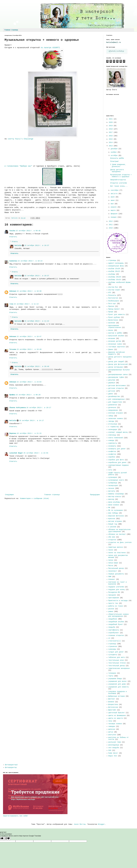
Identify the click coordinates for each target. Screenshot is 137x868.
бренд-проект (114, 309)
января (114, 217)
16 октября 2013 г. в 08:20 (28, 395)
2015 (111, 139)
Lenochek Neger (16, 453)
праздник (112, 595)
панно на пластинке (117, 553)
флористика (113, 705)
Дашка (111, 350)
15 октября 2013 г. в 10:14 (30, 261)
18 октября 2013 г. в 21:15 (29, 433)
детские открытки (116, 388)
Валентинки (113, 320)
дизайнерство (114, 397)
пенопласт (113, 571)
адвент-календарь (116, 263)
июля (113, 197)
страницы (112, 260)
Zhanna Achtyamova (18, 408)
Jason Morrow (80, 824)
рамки (111, 612)
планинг (112, 579)
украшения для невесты (118, 687)
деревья (112, 383)
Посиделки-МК (114, 592)
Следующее (9, 495)
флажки (111, 702)
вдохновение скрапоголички (115, 327)
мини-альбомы (114, 502)
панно (111, 550)
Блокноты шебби (117, 158)
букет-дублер (114, 317)
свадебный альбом (116, 622)
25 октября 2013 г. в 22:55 (36, 453)
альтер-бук (113, 287)
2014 (111, 143)
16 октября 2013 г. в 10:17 (39, 408)
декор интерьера (116, 367)
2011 (111, 225)
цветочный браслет (117, 713)
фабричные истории (117, 696)
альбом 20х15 (114, 271)
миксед (111, 499)
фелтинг (112, 699)
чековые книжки (115, 724)
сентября (115, 190)
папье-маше (113, 563)
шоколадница (114, 745)
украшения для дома (117, 684)
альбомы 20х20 (115, 277)
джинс (111, 394)
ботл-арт (112, 304)
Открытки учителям (119, 183)
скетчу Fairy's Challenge (20, 139)
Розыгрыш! (115, 161)
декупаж (112, 380)
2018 (111, 129)
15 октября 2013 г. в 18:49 (29, 349)
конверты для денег (117, 449)
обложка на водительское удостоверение (119, 531)
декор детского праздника (120, 357)
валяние (112, 323)
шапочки (112, 729)
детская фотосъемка (117, 386)
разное (111, 609)
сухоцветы (113, 655)
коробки (112, 457)
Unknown (13, 291)
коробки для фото (116, 460)
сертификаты (114, 630)
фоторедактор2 (11, 765)
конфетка (112, 452)
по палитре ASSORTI (50, 48)
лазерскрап (113, 486)
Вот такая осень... (119, 186)
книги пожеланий (116, 438)
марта (114, 210)
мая (113, 204)
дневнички (113, 405)
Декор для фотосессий (118, 364)
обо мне (112, 537)
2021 (111, 119)
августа (115, 194)
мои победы (113, 513)
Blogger (101, 824)
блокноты (112, 295)
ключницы (112, 435)
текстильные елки (116, 660)
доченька (112, 408)
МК (109, 508)
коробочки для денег (117, 463)
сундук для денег (116, 652)
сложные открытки (116, 636)
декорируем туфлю (116, 377)
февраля (115, 214)
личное (111, 488)
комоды (111, 441)
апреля (114, 207)
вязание (112, 339)
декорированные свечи (118, 375)
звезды (111, 421)
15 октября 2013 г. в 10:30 (29, 291)
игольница (113, 424)
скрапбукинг (114, 633)
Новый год (113, 524)
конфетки (112, 454)
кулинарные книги (116, 480)
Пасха (111, 566)
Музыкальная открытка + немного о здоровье (121, 176)
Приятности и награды (118, 601)
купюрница (113, 483)
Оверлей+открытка (118, 180)
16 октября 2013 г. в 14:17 (31, 421)
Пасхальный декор (116, 568)
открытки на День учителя (120, 543)
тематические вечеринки (119, 668)
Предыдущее (95, 495)
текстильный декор (117, 666)
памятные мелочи (116, 547)
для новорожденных (117, 399)
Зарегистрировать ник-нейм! (16, 816)
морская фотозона (116, 516)
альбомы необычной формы (119, 282)
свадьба (112, 627)
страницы (112, 644)
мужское (112, 519)
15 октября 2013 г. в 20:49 (37, 367)
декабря (115, 149)
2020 (111, 122)
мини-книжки (114, 505)
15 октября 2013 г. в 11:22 (37, 321)
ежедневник (113, 410)
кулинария (113, 477)
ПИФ (110, 577)
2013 (111, 146)
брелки (111, 306)
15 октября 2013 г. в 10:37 (37, 246)
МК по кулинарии (116, 510)
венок (111, 330)
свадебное (113, 619)
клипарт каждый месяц (118, 432)
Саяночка (13, 261)
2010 (111, 228)
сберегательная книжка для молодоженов (118, 615)
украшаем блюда (115, 679)
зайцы (111, 416)
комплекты (113, 443)
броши (111, 312)
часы (110, 721)
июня (113, 200)
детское (112, 391)
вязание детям (115, 341)
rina (11, 304)
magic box (113, 756)
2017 (111, 132)
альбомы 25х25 (115, 280)
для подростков (115, 402)
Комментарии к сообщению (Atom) (35, 499)
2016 (111, 136)
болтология (113, 298)
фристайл (112, 710)
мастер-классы (115, 497)
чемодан (112, 726)
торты (111, 676)
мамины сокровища (116, 494)
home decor (113, 753)
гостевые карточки (117, 347)
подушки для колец (117, 590)
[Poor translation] (7, 838)
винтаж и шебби (115, 333)
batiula (18, 246)
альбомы (112, 274)
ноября (114, 152)
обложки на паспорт (117, 534)
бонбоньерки (114, 301)
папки (111, 560)
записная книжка (116, 419)
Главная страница (11, 30)
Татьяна (13, 349)
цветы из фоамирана (117, 716)
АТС (110, 293)
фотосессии (113, 707)
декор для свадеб (116, 362)
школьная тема (115, 742)
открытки (112, 540)
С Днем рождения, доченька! (118, 166)
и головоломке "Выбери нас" (19, 166)
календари (113, 430)
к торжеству (114, 427)
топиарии (112, 673)
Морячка (13, 433)
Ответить (13, 237)
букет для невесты (117, 315)
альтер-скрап (114, 290)
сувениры (112, 649)
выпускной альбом (116, 336)
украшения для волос (117, 681)
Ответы (15, 242)
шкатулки (112, 735)
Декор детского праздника (117, 171)
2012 (111, 221)
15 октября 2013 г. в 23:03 (29, 382)
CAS (110, 750)
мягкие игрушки (115, 521)
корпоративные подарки (118, 465)
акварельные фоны (116, 266)
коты (110, 470)
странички (113, 647)
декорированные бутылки (119, 370)
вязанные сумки (115, 344)
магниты (112, 491)
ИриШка (12, 395)
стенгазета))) (115, 641)
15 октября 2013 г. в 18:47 (29, 337)
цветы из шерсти (116, 718)
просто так (113, 603)
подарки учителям (116, 587)
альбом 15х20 (114, 269)
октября (115, 156)
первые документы (116, 574)
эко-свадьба (114, 748)
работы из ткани (116, 606)
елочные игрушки (116, 413)
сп (109, 638)
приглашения (114, 598)
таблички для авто (117, 657)
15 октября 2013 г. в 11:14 (26, 304)
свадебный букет (116, 624)
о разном (112, 527)
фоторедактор (11, 768)
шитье (111, 732)
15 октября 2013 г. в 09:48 (28, 231)
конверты (112, 446)
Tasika (12, 231)
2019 (111, 126)
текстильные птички (117, 663)
